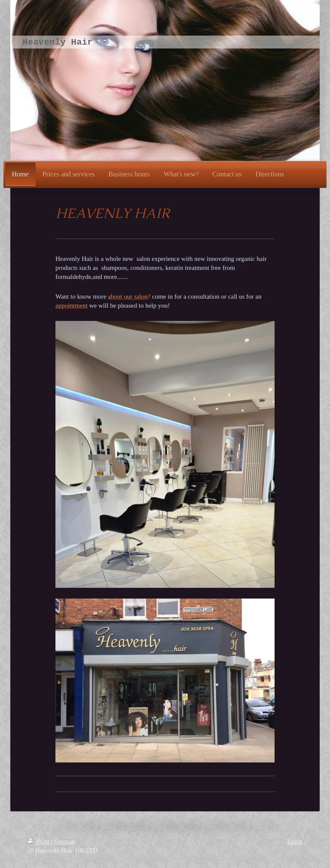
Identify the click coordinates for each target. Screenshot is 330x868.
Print (39, 841)
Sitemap (64, 841)
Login (295, 841)
